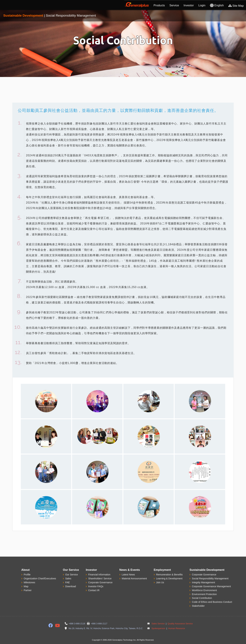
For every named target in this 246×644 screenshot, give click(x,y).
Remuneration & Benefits (169, 575)
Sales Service (158, 624)
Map (26, 586)
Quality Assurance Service (180, 624)
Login (202, 5)
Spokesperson (158, 628)
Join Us (160, 582)
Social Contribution (202, 598)
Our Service (72, 575)
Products (159, 5)
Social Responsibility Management (210, 578)
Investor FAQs (96, 586)
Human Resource (176, 628)
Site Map (236, 6)
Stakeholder (198, 606)
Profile (27, 575)
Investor (189, 5)
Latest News (128, 575)
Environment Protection (204, 594)
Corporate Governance (100, 582)
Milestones (29, 582)
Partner (28, 590)
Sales (68, 578)
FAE (67, 582)
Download (71, 586)
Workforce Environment (204, 590)
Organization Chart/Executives (40, 578)
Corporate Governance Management (211, 586)
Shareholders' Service (100, 578)
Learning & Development (169, 578)
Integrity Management (203, 582)
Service (174, 5)
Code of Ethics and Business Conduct (212, 602)
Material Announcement (134, 578)
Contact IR (94, 590)
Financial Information (99, 575)
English (217, 5)
